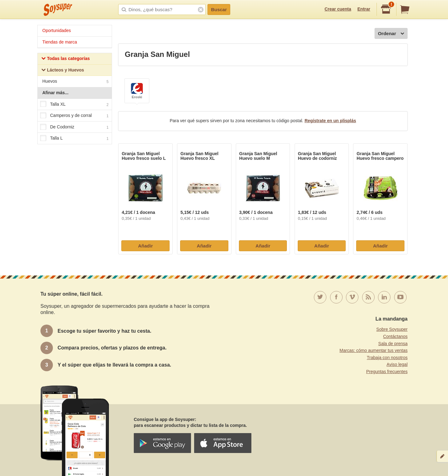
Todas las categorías (65, 59)
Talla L (74, 139)
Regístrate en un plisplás (330, 121)
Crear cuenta (338, 9)
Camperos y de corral (74, 116)
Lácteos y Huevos (63, 71)
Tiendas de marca (60, 42)
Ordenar (391, 34)
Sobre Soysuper (392, 329)
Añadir (146, 246)
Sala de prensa (393, 344)
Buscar (219, 9)
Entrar (364, 9)
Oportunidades (57, 30)
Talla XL (74, 104)
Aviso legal (397, 364)
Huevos (75, 82)
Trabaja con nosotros (387, 358)
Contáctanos (395, 336)
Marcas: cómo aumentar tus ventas (373, 350)
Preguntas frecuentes (387, 372)
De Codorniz (74, 127)
